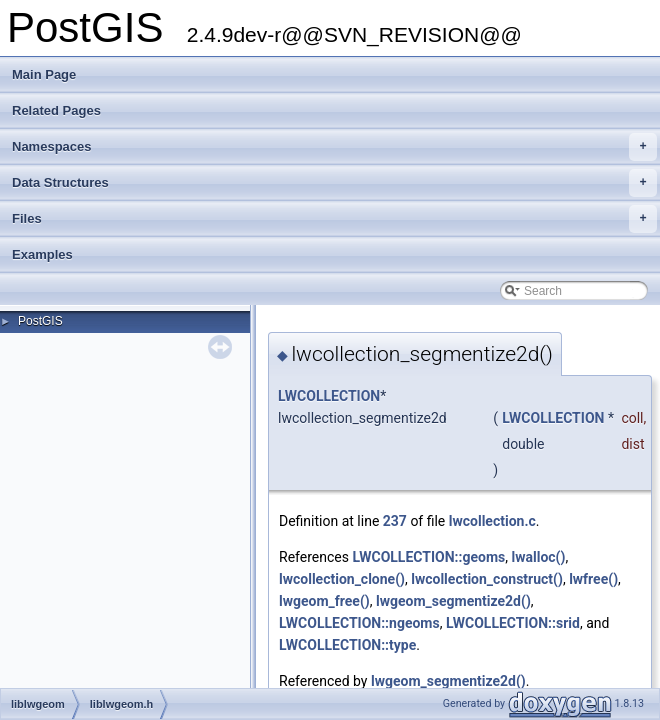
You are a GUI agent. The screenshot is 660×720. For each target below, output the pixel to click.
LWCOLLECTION (329, 396)
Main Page (44, 74)
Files (334, 219)
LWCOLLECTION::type (347, 645)
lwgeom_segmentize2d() (453, 601)
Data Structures (334, 183)
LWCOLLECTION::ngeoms (359, 623)
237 (395, 521)
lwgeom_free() (324, 601)
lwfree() (593, 579)
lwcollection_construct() (487, 579)
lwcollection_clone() (342, 579)
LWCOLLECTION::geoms (428, 557)
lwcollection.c (492, 521)
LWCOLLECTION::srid (513, 623)
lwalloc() (539, 557)
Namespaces (334, 147)
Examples (42, 254)
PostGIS (40, 321)
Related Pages (56, 110)
